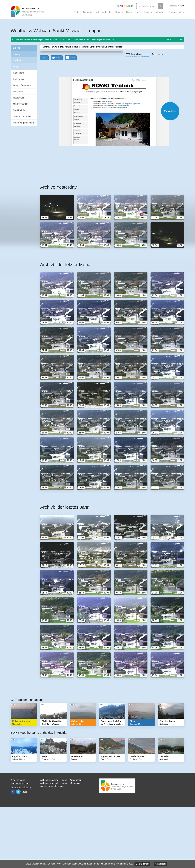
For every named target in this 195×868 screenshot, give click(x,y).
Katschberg (19, 73)
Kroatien (119, 12)
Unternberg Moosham (23, 123)
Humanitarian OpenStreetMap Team (173, 104)
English (181, 6)
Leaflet (136, 104)
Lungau (17, 67)
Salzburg (17, 60)
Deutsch (174, 6)
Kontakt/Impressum (20, 843)
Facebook (13, 851)
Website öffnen (108, 171)
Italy (111, 12)
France (138, 12)
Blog (25, 851)
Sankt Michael (20, 110)
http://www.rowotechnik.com (137, 111)
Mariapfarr (18, 92)
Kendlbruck (18, 79)
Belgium (148, 12)
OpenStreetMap (146, 104)
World (182, 12)
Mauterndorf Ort (21, 104)
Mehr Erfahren (142, 864)
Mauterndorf (19, 98)
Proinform (20, 840)
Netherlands (160, 12)
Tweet (58, 117)
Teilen (72, 117)
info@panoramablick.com (52, 846)
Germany (87, 12)
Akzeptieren (161, 864)
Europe (173, 12)
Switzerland (100, 12)
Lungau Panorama (22, 85)
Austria (77, 12)
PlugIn (44, 117)
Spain (129, 12)
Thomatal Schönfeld (23, 116)
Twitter (18, 851)
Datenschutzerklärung (21, 847)
